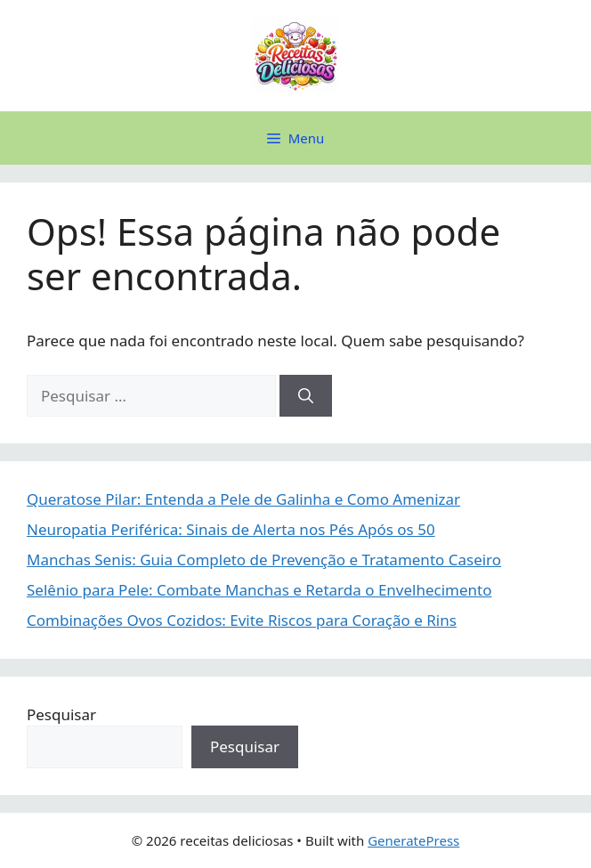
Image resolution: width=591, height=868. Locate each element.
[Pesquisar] (306, 396)
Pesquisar (61, 714)
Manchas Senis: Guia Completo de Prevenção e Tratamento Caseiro (264, 560)
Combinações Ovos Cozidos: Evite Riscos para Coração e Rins (242, 620)
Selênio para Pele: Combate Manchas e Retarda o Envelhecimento (259, 590)
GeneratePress (413, 840)
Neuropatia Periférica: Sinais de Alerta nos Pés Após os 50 (231, 529)
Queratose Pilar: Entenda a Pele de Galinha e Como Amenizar (243, 499)
